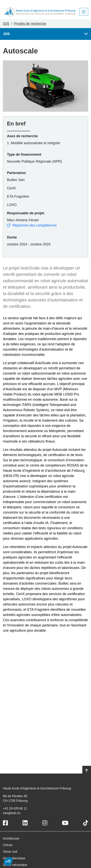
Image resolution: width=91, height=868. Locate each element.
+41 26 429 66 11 (15, 808)
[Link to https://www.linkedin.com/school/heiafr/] (25, 823)
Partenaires (16, 173)
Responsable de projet (26, 213)
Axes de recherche (22, 136)
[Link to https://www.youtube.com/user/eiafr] (65, 823)
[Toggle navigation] (84, 12)
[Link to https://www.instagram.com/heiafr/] (45, 823)
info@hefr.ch (12, 813)
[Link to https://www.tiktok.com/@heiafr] (86, 823)
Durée (12, 237)
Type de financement (24, 154)
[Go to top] (87, 771)
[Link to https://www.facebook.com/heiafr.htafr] (5, 823)
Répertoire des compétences (32, 225)
